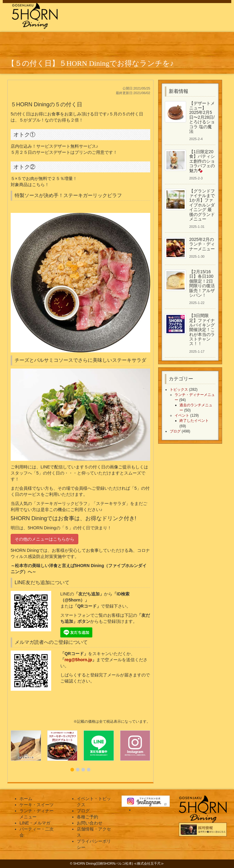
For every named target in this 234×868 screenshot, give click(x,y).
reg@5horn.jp (78, 660)
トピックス (179, 390)
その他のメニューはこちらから (44, 539)
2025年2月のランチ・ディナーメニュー (202, 244)
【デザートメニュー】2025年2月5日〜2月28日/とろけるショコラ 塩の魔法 (202, 117)
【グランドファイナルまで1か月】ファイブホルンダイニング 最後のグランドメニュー (202, 205)
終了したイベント (194, 421)
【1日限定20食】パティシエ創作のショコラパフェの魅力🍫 (202, 161)
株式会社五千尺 (149, 863)
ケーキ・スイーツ (37, 805)
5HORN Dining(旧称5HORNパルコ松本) (103, 863)
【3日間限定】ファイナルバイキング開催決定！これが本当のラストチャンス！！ (202, 330)
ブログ (175, 431)
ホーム (26, 799)
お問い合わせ (90, 823)
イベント (182, 415)
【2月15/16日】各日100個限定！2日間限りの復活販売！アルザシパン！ (202, 283)
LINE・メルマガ (35, 823)
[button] (72, 770)
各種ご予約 (87, 817)
